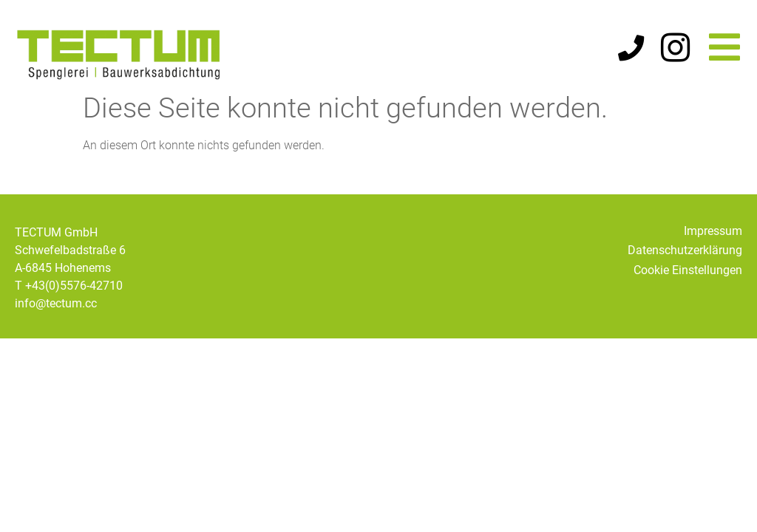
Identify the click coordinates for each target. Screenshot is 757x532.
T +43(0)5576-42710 (69, 295)
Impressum (713, 241)
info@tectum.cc (56, 313)
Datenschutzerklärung (685, 260)
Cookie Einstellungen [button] (688, 280)
